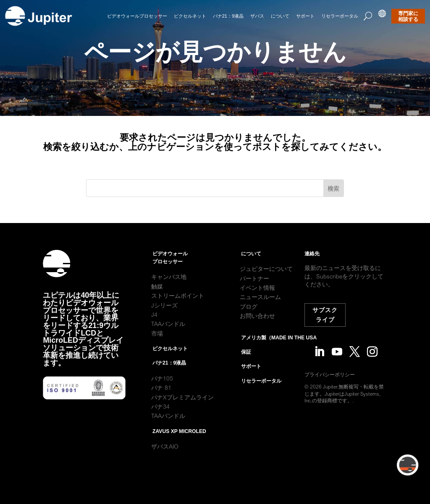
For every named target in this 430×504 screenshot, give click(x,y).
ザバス (257, 16)
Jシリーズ (164, 315)
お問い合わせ (257, 326)
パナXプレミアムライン (182, 407)
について (280, 16)
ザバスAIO (165, 457)
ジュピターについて (266, 279)
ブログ (249, 317)
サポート (305, 16)
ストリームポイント (178, 306)
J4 (154, 325)
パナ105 (162, 388)
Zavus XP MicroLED (179, 441)
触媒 (157, 297)
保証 (246, 362)
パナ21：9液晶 (228, 16)
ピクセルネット (190, 16)
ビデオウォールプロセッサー (137, 16)
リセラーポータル (340, 16)
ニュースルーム (260, 307)
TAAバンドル (168, 334)
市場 (157, 344)
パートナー (254, 289)
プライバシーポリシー (336, 374)
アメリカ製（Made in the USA (279, 348)
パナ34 (160, 417)
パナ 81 (162, 398)
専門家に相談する (408, 16)
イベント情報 (257, 298)
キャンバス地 (169, 287)
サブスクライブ (327, 315)
